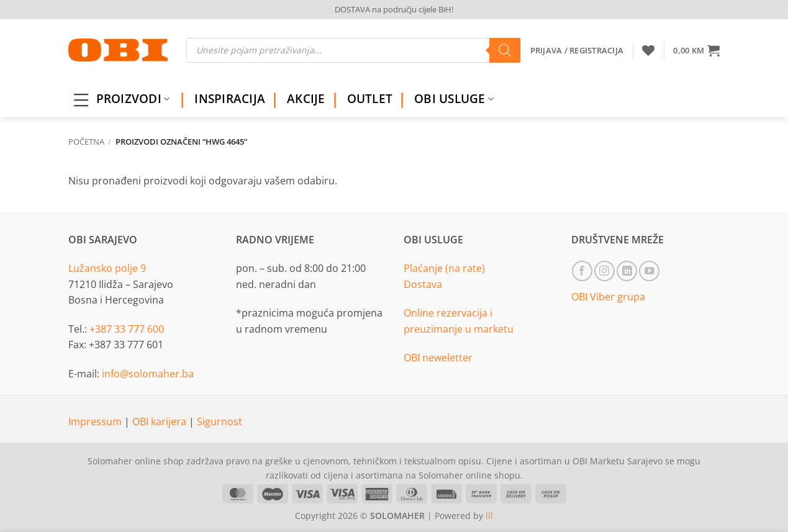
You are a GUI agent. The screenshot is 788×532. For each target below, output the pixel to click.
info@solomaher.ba (148, 374)
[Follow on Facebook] (582, 271)
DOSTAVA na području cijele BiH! (394, 9)
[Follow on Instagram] (605, 271)
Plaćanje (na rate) (444, 268)
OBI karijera (161, 422)
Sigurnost (220, 422)
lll (489, 516)
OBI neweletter (438, 358)
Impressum (96, 422)
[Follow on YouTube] (649, 271)
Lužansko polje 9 (107, 268)
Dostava (423, 284)
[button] (696, 50)
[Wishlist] (648, 50)
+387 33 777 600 (127, 329)
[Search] (505, 50)
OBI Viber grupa (608, 297)
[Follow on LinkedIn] (627, 271)
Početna (86, 142)
